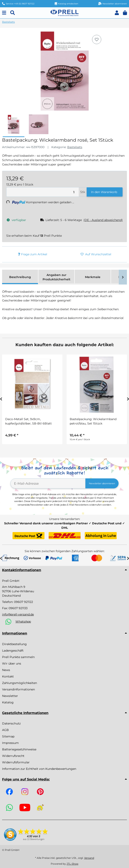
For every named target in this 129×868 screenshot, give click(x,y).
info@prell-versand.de (18, 614)
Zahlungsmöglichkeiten (20, 683)
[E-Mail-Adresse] (48, 483)
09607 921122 (23, 602)
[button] (117, 13)
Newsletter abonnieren (102, 483)
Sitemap (8, 736)
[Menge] (43, 192)
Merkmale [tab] (93, 277)
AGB (5, 730)
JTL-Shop (72, 864)
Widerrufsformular (16, 762)
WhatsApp (23, 621)
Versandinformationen (18, 689)
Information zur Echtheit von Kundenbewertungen (39, 769)
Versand (89, 858)
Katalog (8, 702)
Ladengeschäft (13, 651)
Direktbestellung (14, 644)
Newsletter (10, 696)
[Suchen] (13, 13)
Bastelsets (75, 147)
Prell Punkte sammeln (18, 657)
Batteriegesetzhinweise (19, 749)
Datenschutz (11, 723)
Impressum (10, 743)
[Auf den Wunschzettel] (97, 39)
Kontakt (8, 676)
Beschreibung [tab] (20, 277)
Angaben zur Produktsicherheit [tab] (56, 277)
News (6, 670)
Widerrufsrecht (13, 756)
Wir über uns (12, 663)
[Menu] (4, 13)
